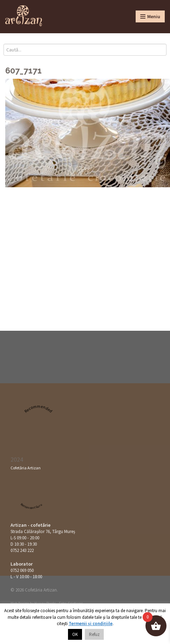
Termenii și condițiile (91, 624)
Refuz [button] (94, 634)
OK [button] (75, 634)
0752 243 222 (22, 550)
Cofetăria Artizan (26, 468)
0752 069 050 (22, 570)
